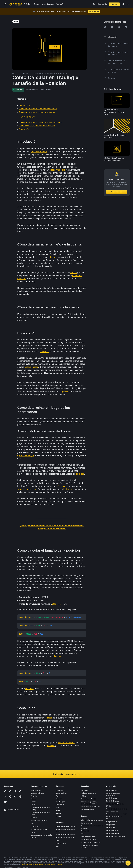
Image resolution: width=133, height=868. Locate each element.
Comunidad (35, 825)
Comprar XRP (111, 827)
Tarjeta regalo (61, 801)
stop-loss (64, 391)
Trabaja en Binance (37, 792)
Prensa (33, 801)
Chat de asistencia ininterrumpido (92, 819)
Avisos (33, 831)
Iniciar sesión (102, 4)
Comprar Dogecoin (112, 829)
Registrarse (114, 4)
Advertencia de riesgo (37, 863)
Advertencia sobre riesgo (39, 828)
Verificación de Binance (89, 836)
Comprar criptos (61, 792)
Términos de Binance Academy (53, 863)
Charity (58, 815)
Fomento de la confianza (39, 819)
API (82, 833)
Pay (57, 795)
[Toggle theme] (128, 4)
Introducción (25, 105)
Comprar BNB (111, 824)
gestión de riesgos (26, 455)
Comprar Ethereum (112, 832)
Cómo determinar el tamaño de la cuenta (38, 109)
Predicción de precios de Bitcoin (117, 813)
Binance (51, 744)
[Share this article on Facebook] (112, 27)
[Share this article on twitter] (105, 27)
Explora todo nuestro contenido (66, 773)
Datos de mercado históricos (90, 806)
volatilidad (45, 352)
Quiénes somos (36, 789)
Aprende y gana (111, 789)
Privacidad (34, 817)
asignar (52, 257)
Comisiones (85, 830)
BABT (58, 810)
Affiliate (84, 795)
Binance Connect (62, 842)
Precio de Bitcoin (112, 797)
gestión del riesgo (39, 151)
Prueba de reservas (88, 809)
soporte (21, 489)
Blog (33, 822)
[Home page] (16, 4)
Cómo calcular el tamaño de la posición (37, 126)
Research (59, 812)
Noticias (34, 798)
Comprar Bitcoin (111, 821)
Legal (33, 804)
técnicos (61, 486)
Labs (58, 839)
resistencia (32, 489)
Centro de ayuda (87, 822)
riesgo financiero (57, 170)
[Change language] (123, 4)
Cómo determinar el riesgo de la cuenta (37, 112)
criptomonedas (31, 367)
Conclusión (24, 129)
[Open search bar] (93, 4)
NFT (58, 807)
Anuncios (34, 795)
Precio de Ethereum (113, 800)
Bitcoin (73, 273)
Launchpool (60, 804)
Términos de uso (26, 863)
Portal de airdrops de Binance (91, 842)
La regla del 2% (28, 117)
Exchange (59, 789)
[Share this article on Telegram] (119, 27)
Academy (59, 798)
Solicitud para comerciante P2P (66, 826)
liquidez (58, 655)
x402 (58, 845)
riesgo (49, 717)
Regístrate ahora (117, 192)
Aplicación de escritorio (89, 792)
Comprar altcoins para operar (116, 835)
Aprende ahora (94, 11)
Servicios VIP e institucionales (66, 837)
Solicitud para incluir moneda (65, 834)
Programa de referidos (88, 798)
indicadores (69, 489)
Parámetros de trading (88, 839)
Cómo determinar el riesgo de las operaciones (40, 122)
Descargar (85, 789)
